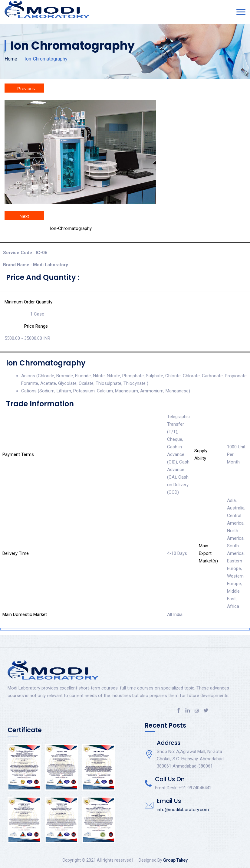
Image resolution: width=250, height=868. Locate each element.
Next (24, 216)
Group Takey (175, 860)
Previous (26, 88)
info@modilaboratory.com (183, 810)
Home (11, 59)
